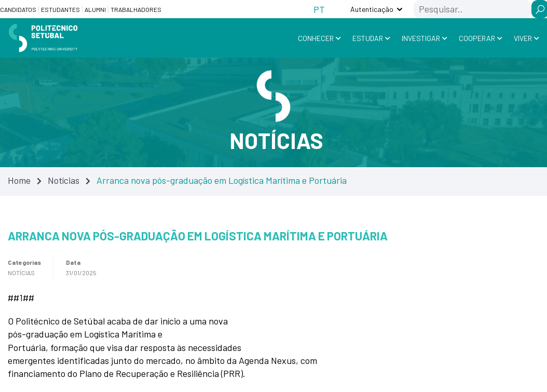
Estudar (368, 38)
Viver (523, 38)
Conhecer (316, 38)
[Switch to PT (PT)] (319, 9)
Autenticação (372, 9)
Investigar (421, 38)
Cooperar (477, 38)
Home (19, 180)
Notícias (64, 180)
